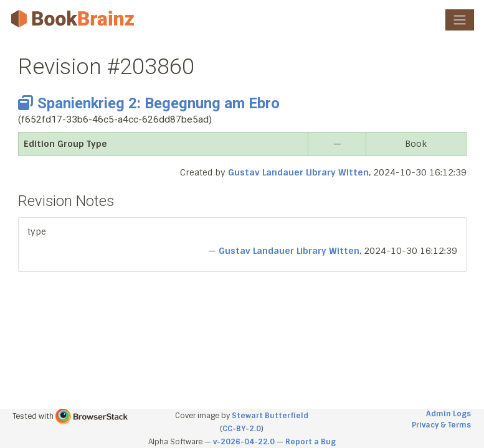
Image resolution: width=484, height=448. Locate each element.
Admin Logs (448, 414)
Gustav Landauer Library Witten (298, 172)
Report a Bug (311, 442)
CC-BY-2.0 (242, 429)
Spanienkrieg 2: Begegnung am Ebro (149, 103)
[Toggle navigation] (460, 20)
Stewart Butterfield (270, 416)
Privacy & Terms (441, 425)
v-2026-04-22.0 (244, 442)
